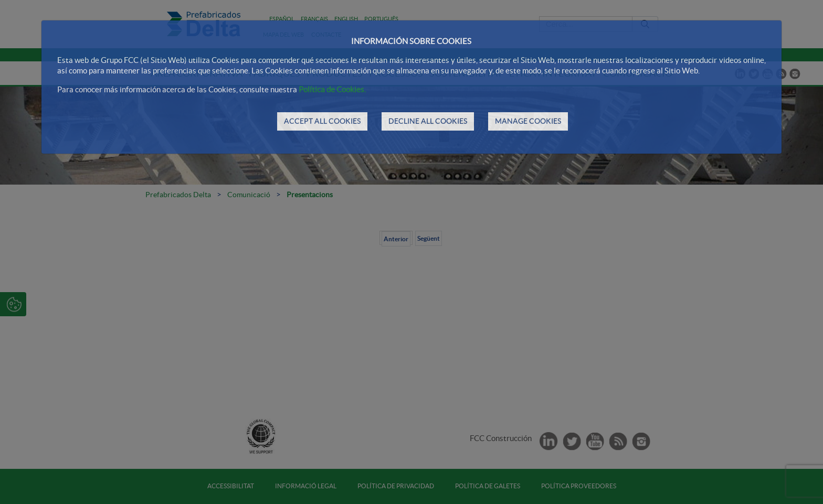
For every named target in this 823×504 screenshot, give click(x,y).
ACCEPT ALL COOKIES (322, 121)
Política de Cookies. (332, 89)
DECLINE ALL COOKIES (428, 121)
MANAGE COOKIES (528, 121)
